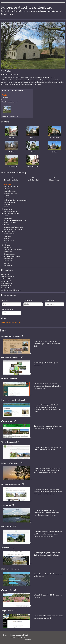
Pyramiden (7, 236)
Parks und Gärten (9, 232)
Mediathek (27, 640)
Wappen (6, 263)
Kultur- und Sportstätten (11, 214)
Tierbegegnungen (9, 254)
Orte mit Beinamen (7, 277)
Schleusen (7, 245)
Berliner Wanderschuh (11, 358)
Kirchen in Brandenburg (11, 484)
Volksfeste (5, 279)
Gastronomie (8, 209)
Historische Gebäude (10, 211)
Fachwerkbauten (9, 202)
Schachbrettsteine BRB (11, 337)
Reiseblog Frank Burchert (12, 400)
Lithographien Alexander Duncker (15, 220)
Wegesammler (7, 611)
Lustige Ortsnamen (10, 223)
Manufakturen (6, 283)
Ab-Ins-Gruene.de (9, 442)
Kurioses (6, 216)
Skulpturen (7, 247)
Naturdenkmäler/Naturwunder (13, 227)
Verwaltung (5, 274)
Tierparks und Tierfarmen (12, 256)
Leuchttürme (8, 218)
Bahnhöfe (7, 189)
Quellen (6, 238)
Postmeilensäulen (10, 234)
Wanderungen (7, 421)
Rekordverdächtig (9, 241)
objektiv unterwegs (9, 569)
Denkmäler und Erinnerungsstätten (15, 200)
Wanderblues (7, 548)
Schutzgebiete (6, 286)
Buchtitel (4, 288)
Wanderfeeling (7, 590)
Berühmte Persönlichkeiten (10, 290)
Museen (6, 225)
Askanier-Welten (8, 379)
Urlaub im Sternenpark (11, 463)
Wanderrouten (8, 259)
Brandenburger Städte (11, 193)
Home (5, 635)
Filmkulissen (8, 205)
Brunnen (6, 198)
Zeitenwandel (8, 265)
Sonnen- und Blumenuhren (13, 250)
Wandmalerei (8, 261)
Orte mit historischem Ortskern (14, 229)
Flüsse (6, 207)
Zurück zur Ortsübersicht (10, 116)
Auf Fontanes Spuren (11, 187)
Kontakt (13, 637)
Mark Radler (6, 505)
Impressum (14, 635)
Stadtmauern (8, 252)
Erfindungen (5, 281)
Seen (5, 243)
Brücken (6, 196)
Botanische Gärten (10, 191)
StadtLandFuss (7, 527)
